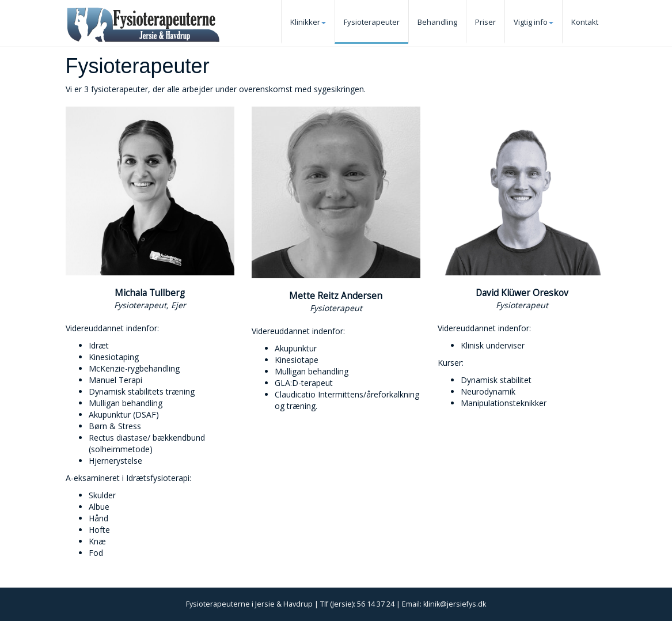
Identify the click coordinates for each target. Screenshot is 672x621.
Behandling (437, 22)
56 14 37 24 (376, 604)
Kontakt (585, 22)
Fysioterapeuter (372, 22)
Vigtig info (534, 22)
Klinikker (308, 22)
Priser (485, 22)
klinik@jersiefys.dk (455, 604)
